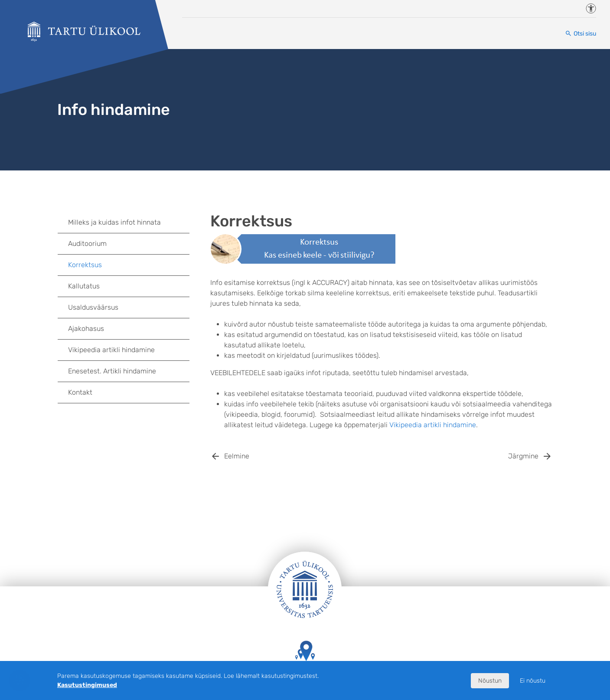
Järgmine (523, 456)
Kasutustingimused (87, 685)
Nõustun (490, 681)
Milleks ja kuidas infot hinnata (114, 222)
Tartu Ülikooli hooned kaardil (305, 659)
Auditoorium (87, 244)
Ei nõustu (533, 681)
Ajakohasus (86, 329)
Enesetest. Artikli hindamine (112, 371)
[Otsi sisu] (581, 34)
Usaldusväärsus (93, 307)
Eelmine (237, 456)
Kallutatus (84, 286)
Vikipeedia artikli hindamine (433, 425)
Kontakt (80, 392)
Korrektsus (85, 265)
